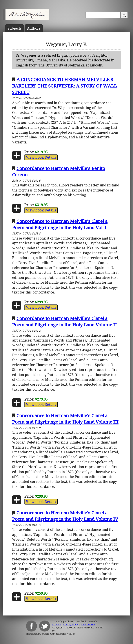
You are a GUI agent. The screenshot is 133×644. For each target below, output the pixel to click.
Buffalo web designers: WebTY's (59, 634)
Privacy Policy (71, 624)
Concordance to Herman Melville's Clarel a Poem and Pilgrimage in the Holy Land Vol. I (60, 224)
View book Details (41, 157)
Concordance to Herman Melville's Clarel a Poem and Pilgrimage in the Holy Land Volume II (64, 321)
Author (34, 28)
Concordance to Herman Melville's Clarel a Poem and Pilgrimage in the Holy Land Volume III (65, 419)
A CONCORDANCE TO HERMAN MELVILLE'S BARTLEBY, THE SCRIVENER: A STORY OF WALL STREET (64, 86)
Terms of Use (88, 624)
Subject (15, 28)
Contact (57, 624)
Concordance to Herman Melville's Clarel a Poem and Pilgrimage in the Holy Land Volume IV (65, 516)
